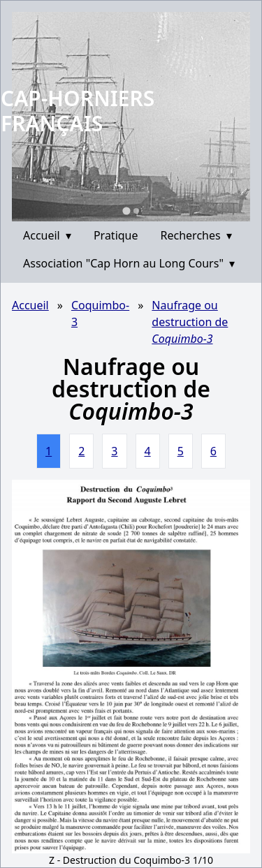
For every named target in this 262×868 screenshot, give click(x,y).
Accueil (47, 235)
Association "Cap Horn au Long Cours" (129, 263)
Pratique (116, 235)
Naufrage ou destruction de (190, 322)
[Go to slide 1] (126, 211)
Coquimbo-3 (100, 314)
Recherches (196, 235)
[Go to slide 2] (136, 211)
